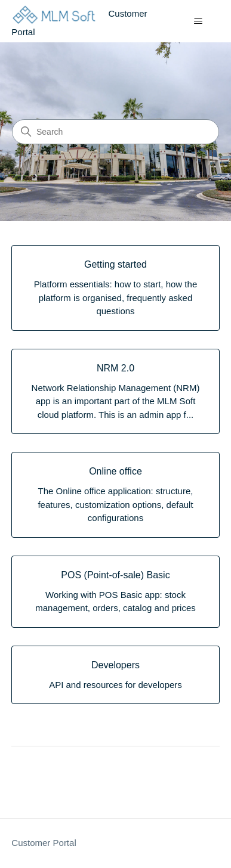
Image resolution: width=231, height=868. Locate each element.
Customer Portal (44, 843)
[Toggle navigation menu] (198, 21)
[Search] (115, 132)
